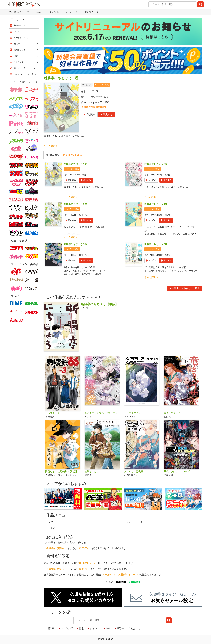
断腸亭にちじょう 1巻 (75, 164)
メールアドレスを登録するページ (120, 575)
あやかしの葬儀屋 (134, 471)
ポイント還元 (103, 85)
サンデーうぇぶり (101, 97)
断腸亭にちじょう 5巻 (75, 244)
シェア (110, 582)
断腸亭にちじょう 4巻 (156, 204)
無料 (108, 628)
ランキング (71, 12)
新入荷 (39, 12)
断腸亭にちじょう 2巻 (156, 164)
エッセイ (51, 528)
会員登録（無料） (56, 548)
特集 (81, 628)
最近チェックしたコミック (131, 628)
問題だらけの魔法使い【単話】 (62, 471)
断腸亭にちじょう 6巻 (156, 244)
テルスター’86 (53, 413)
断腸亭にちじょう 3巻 (75, 204)
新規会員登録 (20, 25)
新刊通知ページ (87, 563)
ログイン (84, 548)
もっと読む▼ (51, 146)
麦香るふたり (92, 471)
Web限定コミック (19, 12)
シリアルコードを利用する (26, 74)
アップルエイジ (132, 413)
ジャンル (54, 12)
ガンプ (95, 91)
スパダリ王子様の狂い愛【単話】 (102, 413)
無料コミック (91, 12)
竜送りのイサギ (172, 413)
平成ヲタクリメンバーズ (177, 471)
